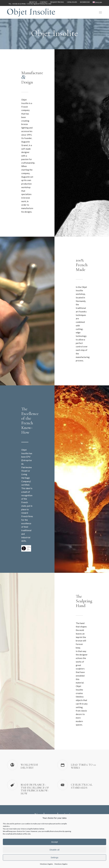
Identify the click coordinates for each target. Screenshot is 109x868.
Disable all (54, 850)
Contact (44, 2)
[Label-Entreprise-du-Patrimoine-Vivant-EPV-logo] (26, 548)
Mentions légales (47, 864)
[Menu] (100, 12)
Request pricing (57, 2)
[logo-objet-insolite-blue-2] (31, 12)
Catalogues (72, 2)
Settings (54, 857)
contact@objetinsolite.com (39, 4)
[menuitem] (33, 2)
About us (33, 2)
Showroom (85, 2)
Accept (54, 842)
